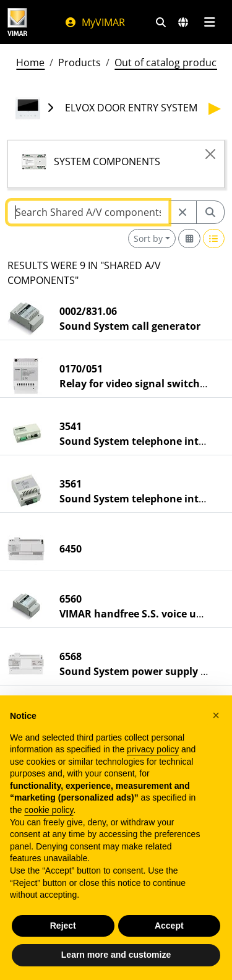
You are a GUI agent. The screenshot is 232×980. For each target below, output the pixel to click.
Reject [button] (63, 926)
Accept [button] (169, 926)
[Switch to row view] (214, 239)
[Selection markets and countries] (183, 22)
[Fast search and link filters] (161, 22)
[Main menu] (209, 22)
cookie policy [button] (49, 810)
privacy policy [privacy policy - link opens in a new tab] (153, 749)
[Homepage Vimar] (17, 22)
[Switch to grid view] (189, 239)
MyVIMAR (95, 22)
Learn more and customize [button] (116, 955)
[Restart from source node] (183, 212)
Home (30, 62)
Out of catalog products (170, 62)
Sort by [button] (148, 239)
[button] (216, 715)
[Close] (210, 154)
